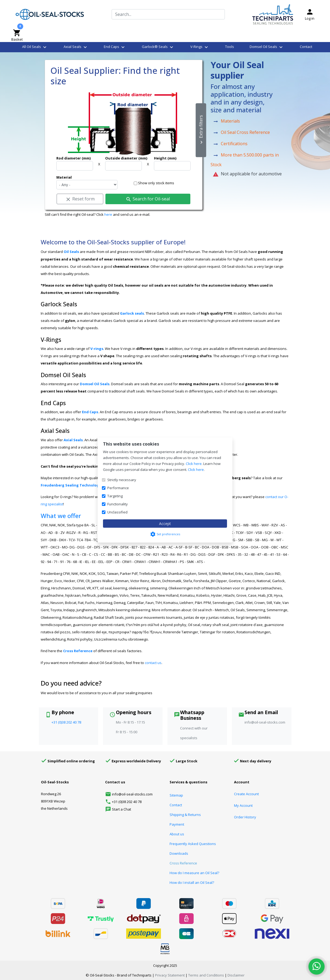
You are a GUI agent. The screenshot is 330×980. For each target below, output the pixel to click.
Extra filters (201, 130)
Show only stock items (154, 183)
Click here (194, 464)
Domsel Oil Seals (267, 47)
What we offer (61, 516)
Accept (165, 524)
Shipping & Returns (185, 815)
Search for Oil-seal (148, 199)
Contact (306, 47)
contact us (153, 663)
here (108, 214)
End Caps (115, 47)
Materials (230, 121)
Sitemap (176, 795)
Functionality (118, 504)
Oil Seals (71, 252)
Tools (230, 47)
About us (177, 834)
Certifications (234, 144)
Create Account (246, 794)
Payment (177, 824)
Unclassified (117, 512)
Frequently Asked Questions (193, 844)
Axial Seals (76, 47)
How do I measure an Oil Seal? (194, 873)
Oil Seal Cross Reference (245, 133)
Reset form (80, 199)
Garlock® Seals (158, 47)
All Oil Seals (35, 47)
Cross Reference (78, 651)
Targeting (115, 496)
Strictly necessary (122, 480)
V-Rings (200, 47)
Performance (118, 488)
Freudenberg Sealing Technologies (73, 485)
